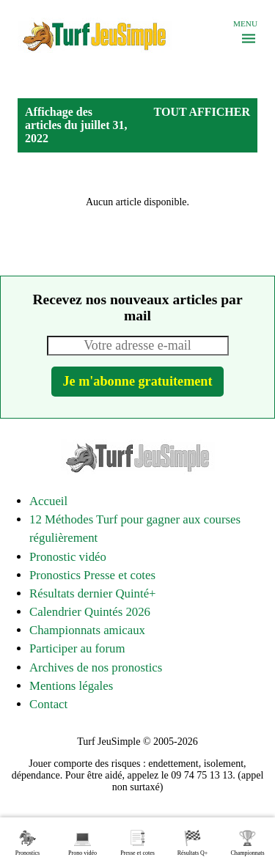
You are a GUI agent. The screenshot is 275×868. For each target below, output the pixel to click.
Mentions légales (71, 686)
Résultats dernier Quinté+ (93, 593)
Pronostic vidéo (68, 557)
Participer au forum (77, 648)
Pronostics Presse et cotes (92, 575)
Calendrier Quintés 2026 (90, 612)
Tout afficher (202, 112)
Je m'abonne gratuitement (137, 381)
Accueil (48, 501)
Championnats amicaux (87, 630)
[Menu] (249, 38)
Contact (48, 704)
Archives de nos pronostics (96, 667)
